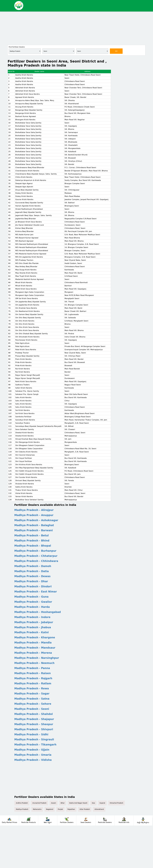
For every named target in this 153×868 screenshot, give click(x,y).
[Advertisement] (76, 28)
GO (116, 51)
